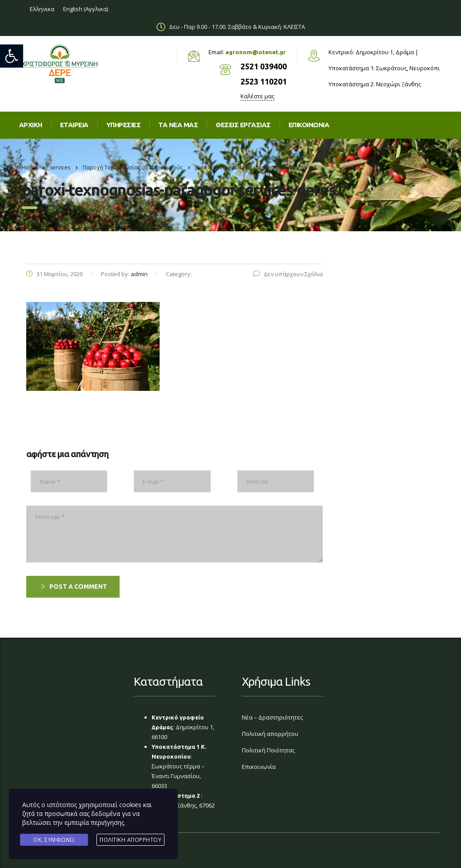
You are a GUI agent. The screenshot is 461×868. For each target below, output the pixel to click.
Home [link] (30, 167)
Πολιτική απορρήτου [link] (270, 734)
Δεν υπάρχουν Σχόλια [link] (288, 274)
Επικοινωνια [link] (309, 125)
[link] (12, 56)
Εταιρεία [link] (74, 125)
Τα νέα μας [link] (178, 125)
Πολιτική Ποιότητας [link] (268, 750)
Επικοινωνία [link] (259, 767)
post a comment (74, 587)
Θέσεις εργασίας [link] (243, 125)
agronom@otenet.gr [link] (256, 52)
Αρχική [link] (31, 125)
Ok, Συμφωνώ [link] (54, 840)
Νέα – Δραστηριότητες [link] (272, 717)
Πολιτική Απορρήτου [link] (130, 840)
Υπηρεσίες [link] (124, 125)
